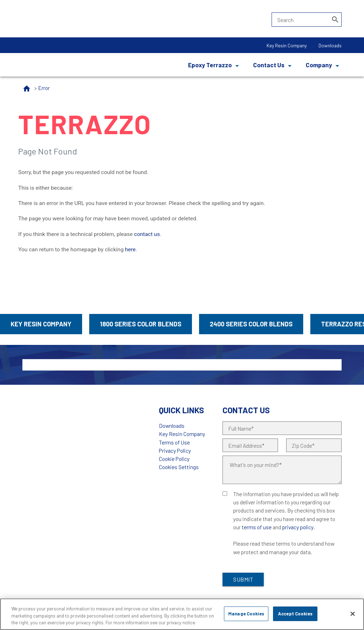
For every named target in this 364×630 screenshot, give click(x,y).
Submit (243, 579)
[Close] (353, 614)
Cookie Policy (174, 459)
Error (44, 88)
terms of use (257, 527)
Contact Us (269, 65)
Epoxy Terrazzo (210, 65)
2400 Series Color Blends (251, 324)
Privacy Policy (175, 450)
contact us (147, 234)
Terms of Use (174, 442)
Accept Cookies (295, 614)
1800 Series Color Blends (141, 324)
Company (319, 65)
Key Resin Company (287, 45)
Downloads (330, 45)
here (130, 250)
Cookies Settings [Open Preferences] (179, 467)
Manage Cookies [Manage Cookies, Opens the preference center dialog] (246, 614)
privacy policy (298, 527)
